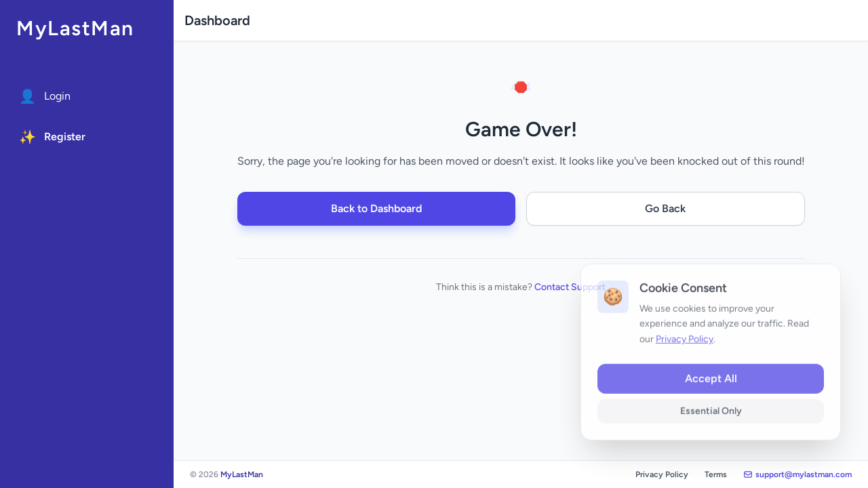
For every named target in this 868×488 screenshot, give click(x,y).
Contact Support (570, 287)
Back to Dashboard (376, 208)
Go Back (665, 208)
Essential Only (711, 423)
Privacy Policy (662, 474)
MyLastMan (75, 28)
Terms (716, 474)
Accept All (711, 391)
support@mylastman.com (797, 474)
